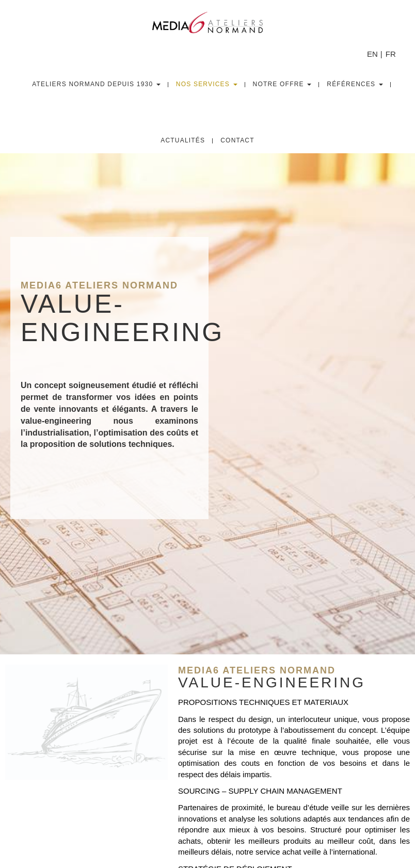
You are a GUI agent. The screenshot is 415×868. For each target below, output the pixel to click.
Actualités (183, 140)
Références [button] (355, 84)
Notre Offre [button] (282, 84)
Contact (237, 140)
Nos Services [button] (207, 84)
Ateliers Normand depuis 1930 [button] (96, 84)
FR (391, 54)
